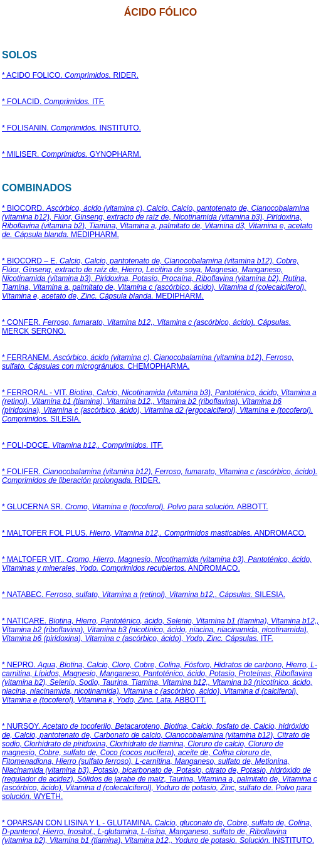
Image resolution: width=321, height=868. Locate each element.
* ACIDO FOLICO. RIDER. (70, 75)
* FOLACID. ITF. (53, 102)
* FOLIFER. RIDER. (160, 476)
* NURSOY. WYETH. (160, 761)
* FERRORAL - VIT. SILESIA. (159, 406)
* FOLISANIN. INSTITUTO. (71, 128)
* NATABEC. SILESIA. (144, 595)
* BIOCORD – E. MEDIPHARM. (154, 278)
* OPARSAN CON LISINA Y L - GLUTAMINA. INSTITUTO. (158, 832)
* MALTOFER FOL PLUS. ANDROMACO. (154, 533)
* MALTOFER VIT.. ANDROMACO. (157, 564)
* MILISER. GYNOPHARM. (71, 154)
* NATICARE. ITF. (160, 630)
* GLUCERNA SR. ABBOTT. (135, 507)
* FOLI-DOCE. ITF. (82, 445)
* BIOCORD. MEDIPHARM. (157, 221)
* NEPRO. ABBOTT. (160, 682)
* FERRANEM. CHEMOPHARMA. (148, 362)
